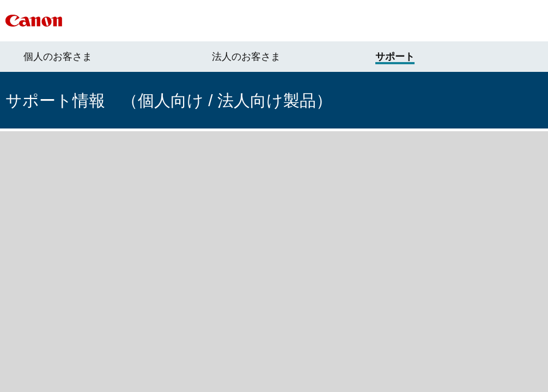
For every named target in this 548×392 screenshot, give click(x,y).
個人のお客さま (58, 57)
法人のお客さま (246, 57)
